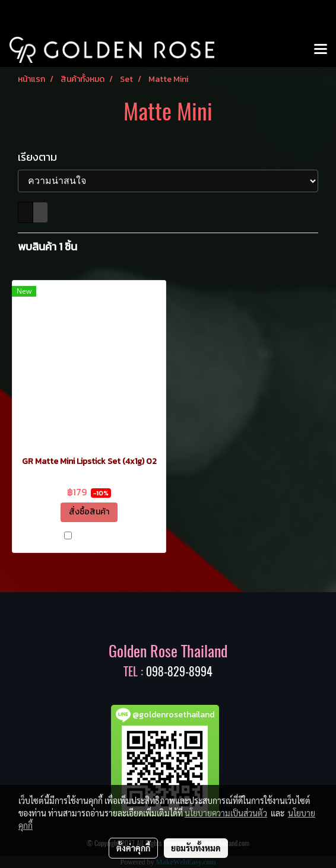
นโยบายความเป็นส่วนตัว (226, 813)
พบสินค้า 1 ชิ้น (47, 247)
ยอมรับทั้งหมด (196, 848)
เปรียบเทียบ (94, 537)
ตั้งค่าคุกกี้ (133, 848)
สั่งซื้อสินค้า (89, 512)
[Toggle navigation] (321, 50)
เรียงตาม (41, 157)
